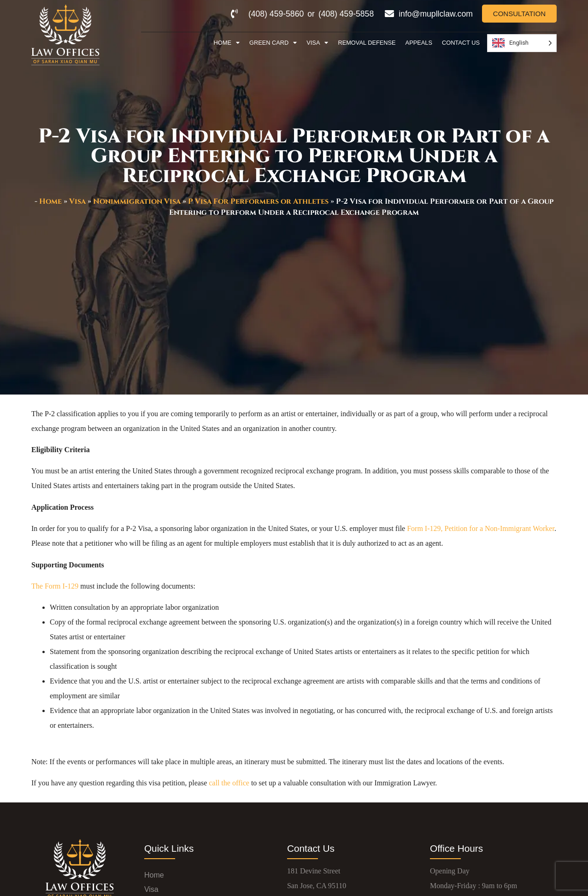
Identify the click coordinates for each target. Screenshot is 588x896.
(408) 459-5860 (276, 14)
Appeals (419, 43)
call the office (229, 783)
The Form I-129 (55, 586)
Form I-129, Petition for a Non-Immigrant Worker (481, 528)
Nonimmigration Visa (137, 201)
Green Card (273, 43)
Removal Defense (367, 43)
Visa (317, 43)
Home (227, 43)
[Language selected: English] (522, 43)
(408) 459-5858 (346, 14)
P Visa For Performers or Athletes (258, 201)
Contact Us (461, 43)
